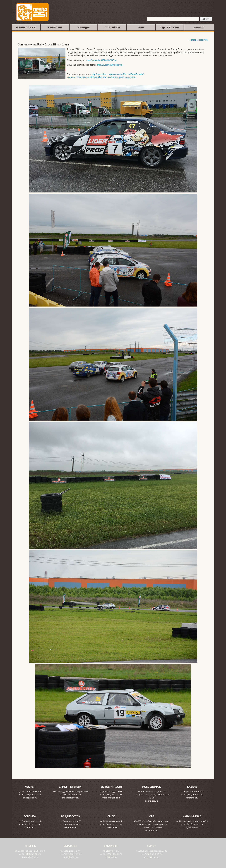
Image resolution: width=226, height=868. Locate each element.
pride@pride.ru (30, 798)
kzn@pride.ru (192, 798)
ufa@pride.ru (151, 831)
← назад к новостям (198, 40)
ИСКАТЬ (206, 19)
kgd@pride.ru (192, 827)
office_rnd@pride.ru (111, 798)
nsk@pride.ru (151, 801)
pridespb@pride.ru (71, 798)
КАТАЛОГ (199, 27)
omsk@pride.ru (111, 827)
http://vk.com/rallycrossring (110, 65)
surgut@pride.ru (151, 857)
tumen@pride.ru (30, 857)
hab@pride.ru (111, 857)
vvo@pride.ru (70, 827)
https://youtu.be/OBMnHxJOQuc (101, 60)
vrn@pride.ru (30, 827)
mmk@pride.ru (71, 857)
